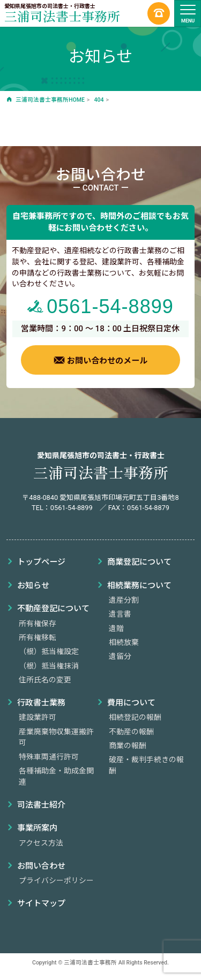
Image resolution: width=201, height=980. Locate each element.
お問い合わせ (41, 866)
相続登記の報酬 (135, 717)
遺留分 (120, 656)
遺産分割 (124, 600)
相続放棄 (124, 642)
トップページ (41, 562)
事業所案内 (37, 828)
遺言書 (120, 614)
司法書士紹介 (41, 805)
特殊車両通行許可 (49, 757)
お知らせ (33, 586)
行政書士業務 (41, 703)
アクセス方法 (41, 843)
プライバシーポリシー (56, 880)
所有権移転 (38, 637)
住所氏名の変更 (45, 680)
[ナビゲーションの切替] (188, 13)
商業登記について (139, 562)
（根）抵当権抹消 (49, 666)
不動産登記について (53, 609)
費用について (131, 703)
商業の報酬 (128, 746)
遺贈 (116, 628)
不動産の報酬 (131, 732)
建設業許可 (38, 717)
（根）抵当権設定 (49, 651)
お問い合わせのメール (100, 360)
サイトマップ (41, 903)
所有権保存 (38, 624)
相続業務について (139, 586)
